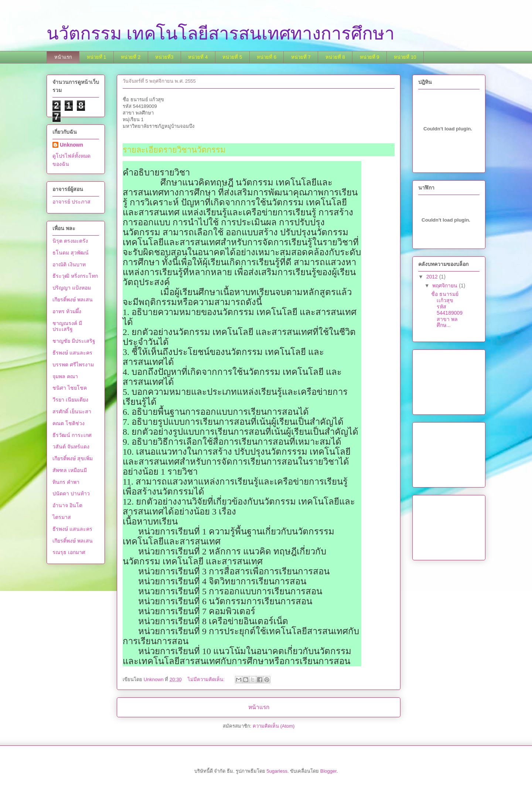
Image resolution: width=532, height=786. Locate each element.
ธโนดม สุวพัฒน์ (71, 253)
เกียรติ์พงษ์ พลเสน (73, 300)
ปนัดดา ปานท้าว (71, 493)
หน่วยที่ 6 (267, 57)
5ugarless (277, 771)
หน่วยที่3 (164, 57)
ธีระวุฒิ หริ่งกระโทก (75, 276)
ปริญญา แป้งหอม (72, 288)
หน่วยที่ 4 (198, 57)
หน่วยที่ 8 (335, 57)
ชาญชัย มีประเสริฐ (74, 341)
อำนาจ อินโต (67, 505)
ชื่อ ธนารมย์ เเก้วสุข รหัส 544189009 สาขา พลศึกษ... (447, 310)
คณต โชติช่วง (69, 423)
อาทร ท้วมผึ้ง (67, 311)
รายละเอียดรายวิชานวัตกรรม (174, 150)
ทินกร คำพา (66, 482)
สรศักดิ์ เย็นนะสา (72, 411)
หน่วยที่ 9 (370, 57)
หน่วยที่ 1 (97, 57)
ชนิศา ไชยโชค (70, 388)
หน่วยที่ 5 (232, 57)
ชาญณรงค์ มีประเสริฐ (67, 326)
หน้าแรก (63, 57)
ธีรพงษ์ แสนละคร (72, 353)
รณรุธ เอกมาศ (69, 552)
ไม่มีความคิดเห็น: (207, 679)
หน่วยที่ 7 (301, 57)
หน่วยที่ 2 (131, 57)
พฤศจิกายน (446, 286)
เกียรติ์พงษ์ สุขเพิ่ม (73, 458)
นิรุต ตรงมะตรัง (70, 241)
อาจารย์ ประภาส (71, 202)
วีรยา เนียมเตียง (70, 400)
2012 (433, 277)
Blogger (328, 771)
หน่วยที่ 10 (405, 57)
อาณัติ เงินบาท (69, 264)
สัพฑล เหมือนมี (70, 470)
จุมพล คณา (65, 376)
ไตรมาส (62, 517)
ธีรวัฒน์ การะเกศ (72, 435)
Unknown (71, 145)
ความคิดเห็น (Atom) (274, 726)
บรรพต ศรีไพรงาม (73, 365)
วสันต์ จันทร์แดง (71, 447)
